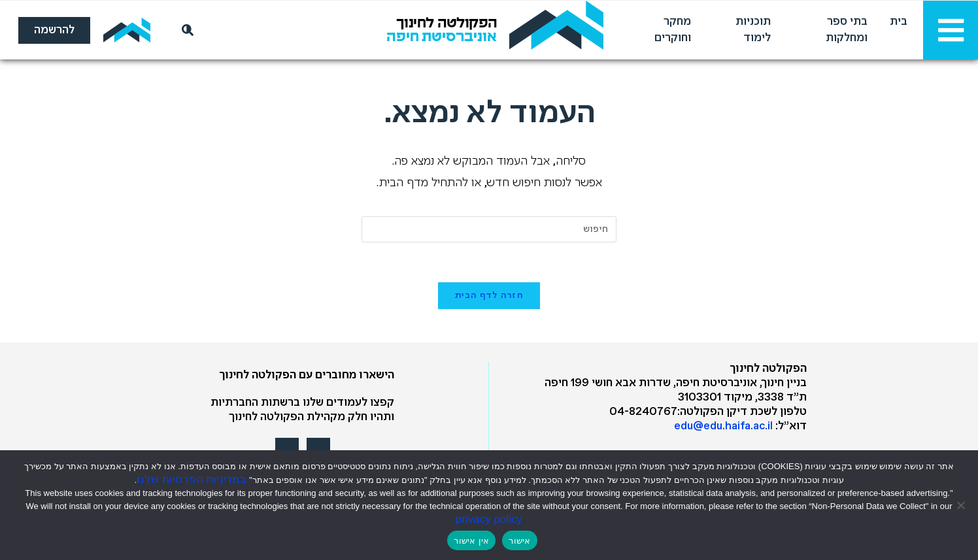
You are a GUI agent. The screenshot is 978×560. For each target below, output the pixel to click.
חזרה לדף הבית (489, 296)
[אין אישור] (962, 505)
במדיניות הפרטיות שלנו (192, 479)
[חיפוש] (185, 30)
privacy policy (489, 519)
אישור (519, 541)
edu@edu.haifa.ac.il (723, 426)
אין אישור (471, 541)
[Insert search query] (489, 229)
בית (899, 22)
